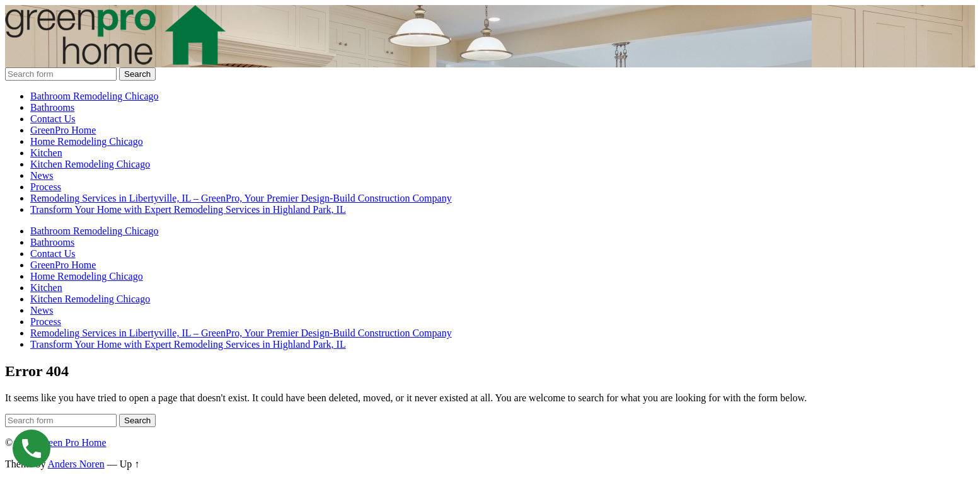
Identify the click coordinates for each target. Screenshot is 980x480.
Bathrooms (52, 107)
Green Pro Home (72, 443)
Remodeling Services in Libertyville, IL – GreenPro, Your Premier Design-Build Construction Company (241, 198)
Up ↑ (130, 464)
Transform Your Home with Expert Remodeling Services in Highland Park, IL (188, 209)
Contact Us (53, 119)
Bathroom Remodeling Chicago (95, 96)
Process (46, 187)
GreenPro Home (63, 130)
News (42, 175)
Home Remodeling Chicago (87, 141)
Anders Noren (76, 464)
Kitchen (46, 153)
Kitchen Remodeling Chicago (90, 164)
